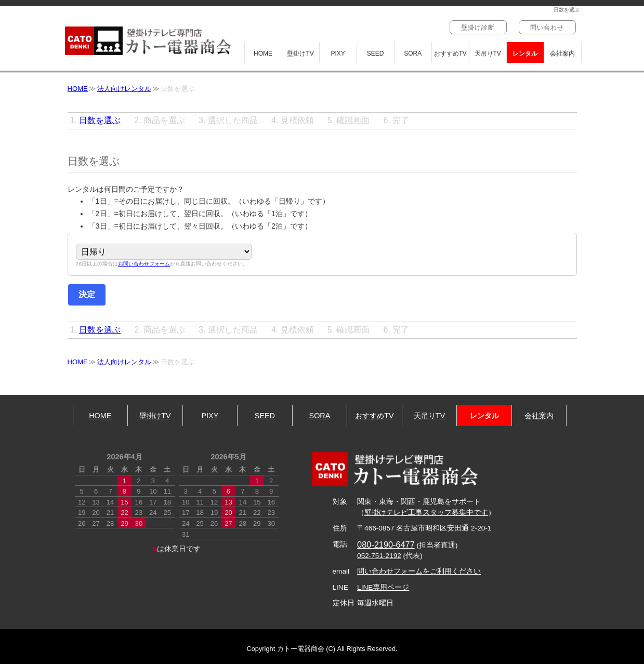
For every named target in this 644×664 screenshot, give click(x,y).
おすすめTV (450, 54)
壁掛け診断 (478, 28)
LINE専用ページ (383, 587)
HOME (263, 54)
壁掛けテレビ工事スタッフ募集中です (426, 513)
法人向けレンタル (124, 89)
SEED (376, 54)
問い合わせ (547, 28)
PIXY (338, 54)
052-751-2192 (379, 556)
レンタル (525, 54)
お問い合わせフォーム (144, 264)
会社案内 (562, 54)
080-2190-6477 (386, 545)
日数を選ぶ (100, 120)
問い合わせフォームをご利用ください (419, 571)
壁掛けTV (300, 54)
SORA (413, 54)
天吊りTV (488, 54)
